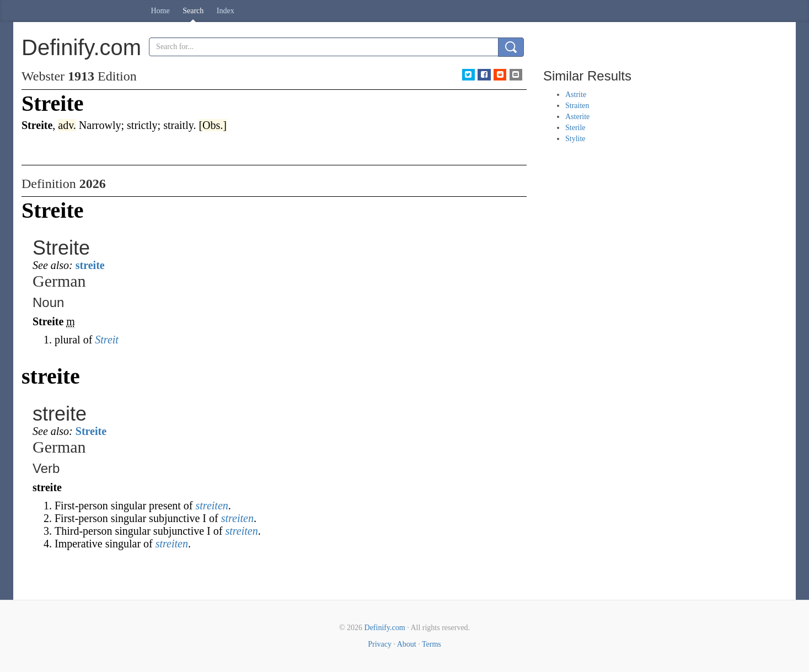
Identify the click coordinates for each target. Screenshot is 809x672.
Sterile (575, 128)
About (407, 644)
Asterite (577, 117)
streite (90, 265)
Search (193, 11)
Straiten (577, 106)
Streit (107, 340)
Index (226, 11)
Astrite (576, 95)
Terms (432, 644)
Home (160, 11)
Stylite (575, 139)
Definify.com (385, 628)
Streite (91, 431)
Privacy (380, 644)
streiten (212, 506)
